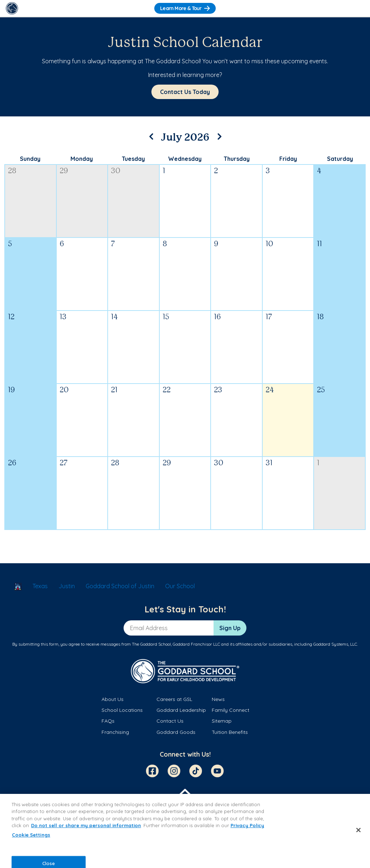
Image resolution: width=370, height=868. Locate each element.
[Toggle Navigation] (358, 8)
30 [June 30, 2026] (116, 171)
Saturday (340, 159)
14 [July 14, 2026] (114, 317)
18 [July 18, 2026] (320, 317)
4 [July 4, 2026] (319, 171)
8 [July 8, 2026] (165, 244)
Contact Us (170, 721)
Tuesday (133, 159)
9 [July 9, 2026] (216, 244)
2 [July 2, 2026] (216, 171)
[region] (185, 831)
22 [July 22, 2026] (167, 390)
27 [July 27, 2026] (64, 463)
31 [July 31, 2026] (269, 463)
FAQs (108, 721)
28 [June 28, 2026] (12, 171)
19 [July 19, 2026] (11, 390)
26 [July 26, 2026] (12, 463)
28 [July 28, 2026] (115, 463)
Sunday (30, 159)
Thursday (237, 159)
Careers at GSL (174, 699)
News (218, 699)
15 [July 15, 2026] (166, 317)
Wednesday (185, 159)
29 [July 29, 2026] (167, 463)
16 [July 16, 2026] (217, 317)
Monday (82, 159)
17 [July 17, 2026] (269, 317)
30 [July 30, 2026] (219, 463)
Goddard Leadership (181, 710)
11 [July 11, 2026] (319, 244)
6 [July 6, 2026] (62, 244)
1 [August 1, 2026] (318, 463)
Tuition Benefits (230, 732)
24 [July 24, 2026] (270, 390)
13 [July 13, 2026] (63, 317)
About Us (113, 699)
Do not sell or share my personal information (86, 825)
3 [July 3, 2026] (268, 171)
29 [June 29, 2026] (64, 171)
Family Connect (231, 710)
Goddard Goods (176, 732)
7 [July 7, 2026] (113, 244)
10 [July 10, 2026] (269, 244)
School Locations (122, 710)
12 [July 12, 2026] (11, 317)
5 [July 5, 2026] (10, 244)
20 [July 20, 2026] (64, 390)
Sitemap (222, 721)
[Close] (358, 830)
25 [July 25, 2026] (321, 390)
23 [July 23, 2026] (218, 390)
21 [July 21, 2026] (114, 390)
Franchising (115, 732)
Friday (288, 159)
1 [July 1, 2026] (164, 171)
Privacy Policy (247, 825)
